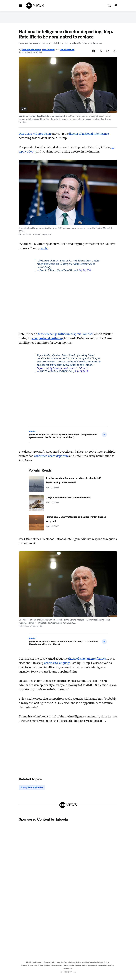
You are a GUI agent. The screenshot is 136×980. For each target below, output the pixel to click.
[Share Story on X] (99, 53)
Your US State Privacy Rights (69, 966)
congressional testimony (48, 341)
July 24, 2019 (81, 374)
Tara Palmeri (48, 52)
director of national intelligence (89, 136)
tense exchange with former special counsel (65, 336)
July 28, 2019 (85, 273)
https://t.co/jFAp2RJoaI (48, 371)
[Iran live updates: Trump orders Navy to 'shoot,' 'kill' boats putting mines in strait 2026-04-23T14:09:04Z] (68, 486)
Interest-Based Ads (29, 969)
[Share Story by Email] (107, 53)
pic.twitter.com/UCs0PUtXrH (74, 371)
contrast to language (57, 665)
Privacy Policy (50, 966)
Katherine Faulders (31, 52)
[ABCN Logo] (35, 6)
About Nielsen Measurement (50, 969)
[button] (20, 5)
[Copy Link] (114, 53)
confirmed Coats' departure (51, 458)
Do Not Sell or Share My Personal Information (95, 969)
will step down (42, 136)
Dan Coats (25, 136)
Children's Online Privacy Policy (96, 966)
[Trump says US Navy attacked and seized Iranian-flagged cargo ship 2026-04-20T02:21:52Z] (68, 525)
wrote (44, 251)
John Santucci (67, 52)
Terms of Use (69, 969)
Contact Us (67, 972)
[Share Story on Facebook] (91, 53)
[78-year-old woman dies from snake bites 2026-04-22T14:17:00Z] (68, 506)
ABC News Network (34, 966)
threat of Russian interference (87, 661)
